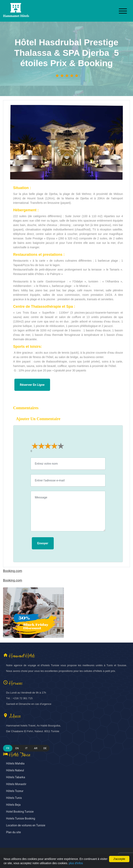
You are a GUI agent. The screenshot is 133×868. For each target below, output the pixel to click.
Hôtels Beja (13, 805)
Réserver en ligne (32, 385)
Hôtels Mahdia (15, 764)
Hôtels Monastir (16, 784)
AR (36, 748)
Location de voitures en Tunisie (26, 825)
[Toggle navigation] (123, 11)
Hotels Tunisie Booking (21, 819)
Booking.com (13, 571)
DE (45, 748)
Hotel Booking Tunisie (20, 812)
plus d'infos (76, 863)
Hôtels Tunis (14, 798)
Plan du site (13, 832)
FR (8, 748)
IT (26, 748)
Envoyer (43, 543)
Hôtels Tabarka (16, 777)
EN (17, 748)
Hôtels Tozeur (15, 791)
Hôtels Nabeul (15, 770)
